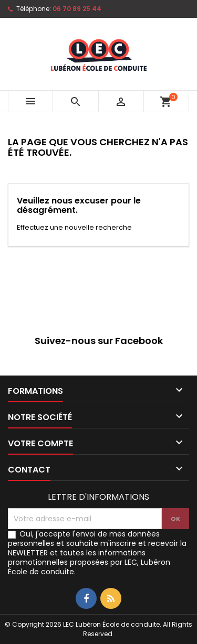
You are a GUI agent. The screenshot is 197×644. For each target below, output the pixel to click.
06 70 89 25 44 (77, 9)
